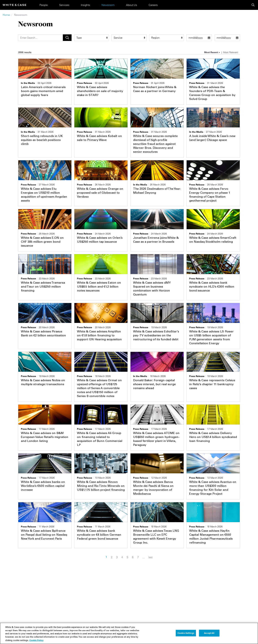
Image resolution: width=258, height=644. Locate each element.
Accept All (209, 633)
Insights (85, 5)
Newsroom (108, 5)
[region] (129, 633)
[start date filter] (199, 38)
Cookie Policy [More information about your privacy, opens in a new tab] (36, 640)
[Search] (40, 38)
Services (64, 5)
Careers (153, 5)
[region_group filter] (166, 38)
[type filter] (92, 38)
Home (6, 15)
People (44, 5)
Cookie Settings (186, 633)
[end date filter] (227, 38)
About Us (132, 5)
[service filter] (129, 38)
